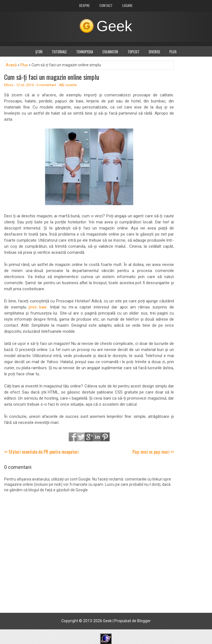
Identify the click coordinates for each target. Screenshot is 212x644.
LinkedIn (97, 437)
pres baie (38, 307)
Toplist (133, 52)
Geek (114, 26)
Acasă (11, 65)
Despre (84, 5)
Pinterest (105, 437)
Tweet (81, 437)
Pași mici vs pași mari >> (153, 452)
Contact (106, 5)
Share (73, 437)
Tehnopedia (85, 52)
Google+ (89, 437)
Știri (39, 52)
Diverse (154, 52)
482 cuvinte (68, 85)
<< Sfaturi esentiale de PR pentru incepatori (41, 452)
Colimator (110, 52)
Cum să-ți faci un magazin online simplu (52, 77)
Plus (173, 52)
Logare (127, 5)
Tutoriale (59, 52)
